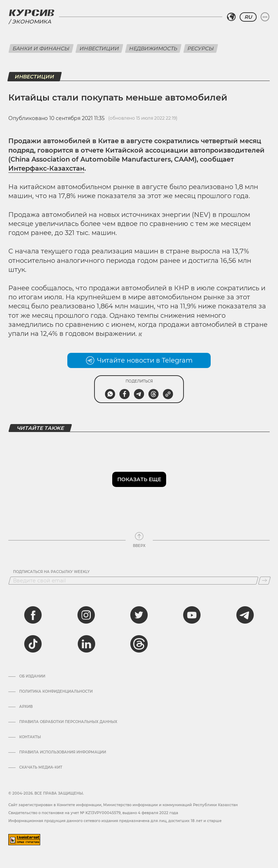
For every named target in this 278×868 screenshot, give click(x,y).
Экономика (31, 22)
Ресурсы (201, 48)
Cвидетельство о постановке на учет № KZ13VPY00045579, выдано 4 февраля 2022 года (93, 813)
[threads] (139, 644)
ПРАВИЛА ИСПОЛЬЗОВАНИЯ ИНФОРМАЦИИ (63, 752)
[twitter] (139, 615)
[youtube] (192, 615)
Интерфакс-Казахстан (46, 168)
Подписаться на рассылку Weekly (51, 572)
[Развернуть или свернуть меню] (265, 17)
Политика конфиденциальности (56, 692)
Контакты (30, 737)
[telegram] (245, 615)
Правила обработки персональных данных (68, 722)
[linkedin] (86, 644)
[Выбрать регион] (231, 17)
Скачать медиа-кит (41, 767)
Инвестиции (99, 48)
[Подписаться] (264, 581)
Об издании (32, 676)
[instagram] (86, 615)
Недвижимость (153, 48)
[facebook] (33, 615)
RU (248, 17)
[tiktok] (33, 644)
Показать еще (139, 479)
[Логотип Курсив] (31, 13)
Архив (26, 707)
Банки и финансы (41, 48)
